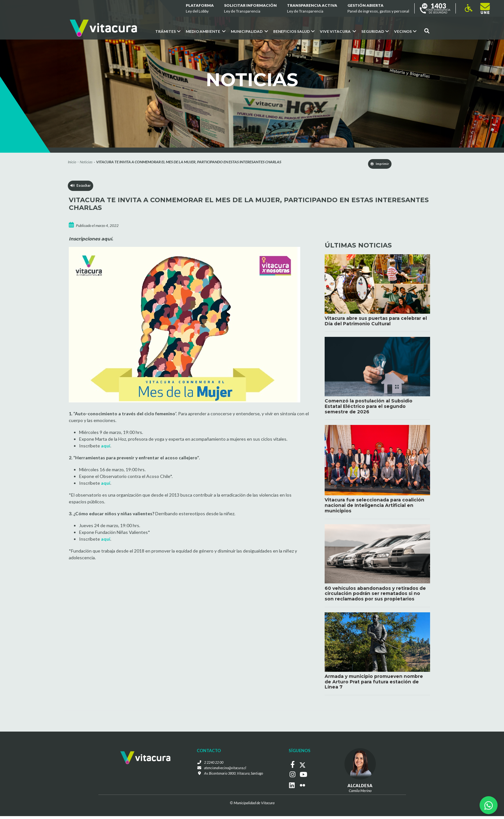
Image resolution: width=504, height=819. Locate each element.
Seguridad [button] (375, 31)
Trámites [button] (168, 31)
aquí (106, 447)
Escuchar (82, 188)
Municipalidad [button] (249, 31)
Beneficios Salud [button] (294, 31)
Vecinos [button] (405, 31)
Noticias (86, 162)
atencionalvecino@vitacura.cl (224, 772)
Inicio (72, 162)
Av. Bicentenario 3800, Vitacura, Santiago (233, 778)
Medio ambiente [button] (206, 31)
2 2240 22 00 (212, 766)
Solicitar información (250, 9)
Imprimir (374, 164)
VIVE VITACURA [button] (338, 31)
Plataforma (200, 9)
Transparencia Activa (312, 9)
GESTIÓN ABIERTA (378, 9)
